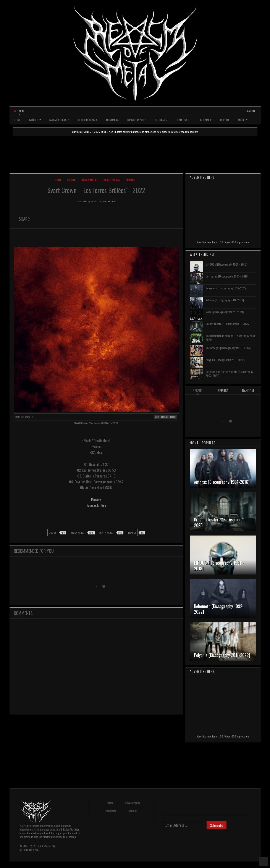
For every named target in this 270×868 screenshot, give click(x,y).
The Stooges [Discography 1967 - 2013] (228, 348)
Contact (132, 811)
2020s (71, 180)
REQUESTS (161, 120)
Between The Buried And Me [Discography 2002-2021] (229, 373)
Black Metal (90, 180)
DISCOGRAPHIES (137, 120)
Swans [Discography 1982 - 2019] (225, 312)
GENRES (35, 120)
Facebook (93, 505)
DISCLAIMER (205, 120)
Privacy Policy (132, 803)
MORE (243, 120)
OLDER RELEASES (88, 120)
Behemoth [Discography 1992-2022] (226, 288)
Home (58, 180)
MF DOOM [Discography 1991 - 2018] (226, 264)
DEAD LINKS (182, 120)
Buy (104, 505)
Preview (96, 500)
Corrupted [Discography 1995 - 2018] (227, 276)
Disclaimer (110, 811)
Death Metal (112, 180)
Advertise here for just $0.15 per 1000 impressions (223, 242)
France (130, 180)
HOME (17, 120)
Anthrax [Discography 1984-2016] (225, 300)
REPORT (225, 120)
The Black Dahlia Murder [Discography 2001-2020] (231, 338)
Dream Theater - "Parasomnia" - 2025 (227, 324)
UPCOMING (112, 120)
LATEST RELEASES (59, 120)
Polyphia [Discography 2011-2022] (225, 360)
